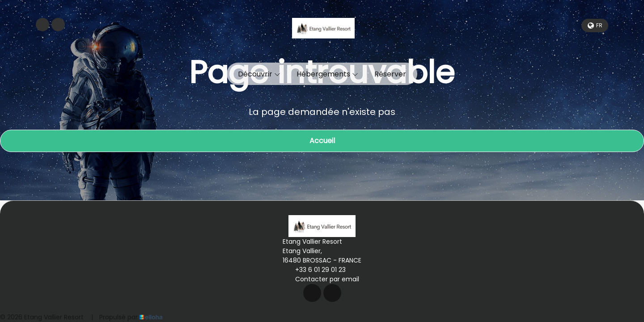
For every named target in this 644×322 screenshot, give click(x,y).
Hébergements (327, 74)
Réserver (390, 74)
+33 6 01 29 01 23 (315, 270)
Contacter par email (322, 279)
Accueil (322, 141)
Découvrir (259, 74)
